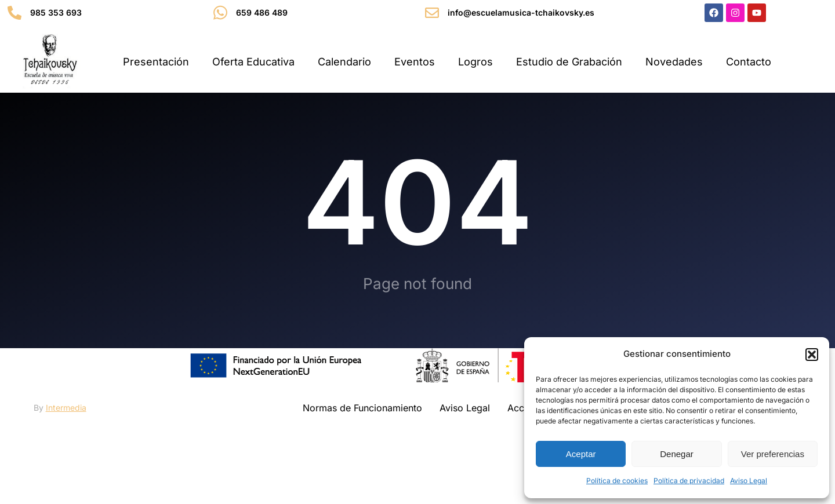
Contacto (749, 62)
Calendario (344, 62)
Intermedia (66, 443)
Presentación (156, 62)
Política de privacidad (689, 481)
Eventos (415, 62)
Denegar (677, 454)
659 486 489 (262, 12)
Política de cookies (617, 481)
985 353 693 (56, 12)
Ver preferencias (773, 454)
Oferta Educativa (253, 62)
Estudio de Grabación (569, 62)
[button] (812, 355)
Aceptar (581, 454)
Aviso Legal (749, 481)
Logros (475, 62)
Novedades (674, 62)
